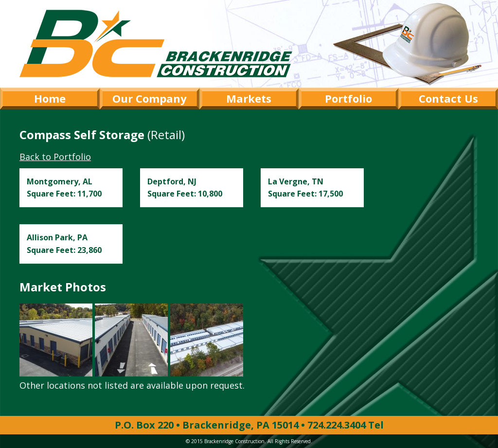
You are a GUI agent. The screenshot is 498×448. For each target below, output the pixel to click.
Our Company (150, 98)
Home (50, 98)
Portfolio (348, 98)
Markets (249, 98)
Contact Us (448, 98)
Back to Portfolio (55, 157)
